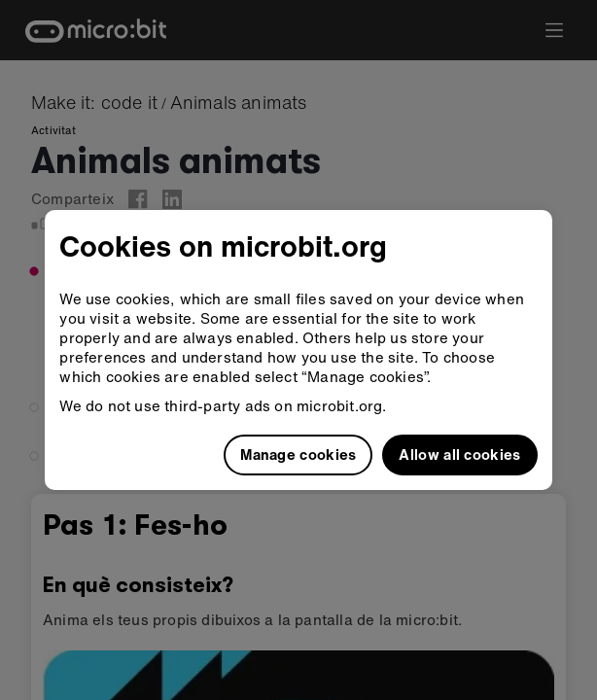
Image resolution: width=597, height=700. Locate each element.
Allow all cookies (459, 454)
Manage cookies (298, 454)
